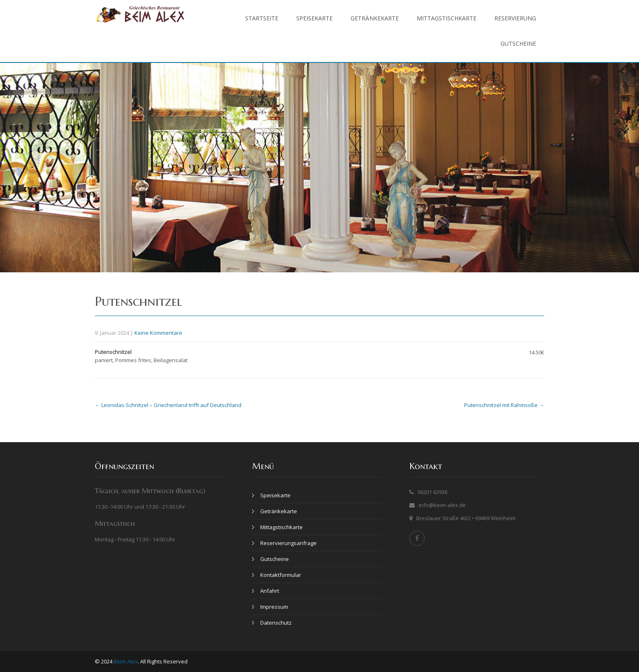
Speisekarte (314, 18)
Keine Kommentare (158, 333)
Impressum (274, 607)
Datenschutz (276, 623)
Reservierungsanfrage (288, 543)
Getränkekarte (375, 18)
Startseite (262, 18)
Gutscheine (518, 43)
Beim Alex (126, 661)
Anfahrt (270, 591)
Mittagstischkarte (447, 18)
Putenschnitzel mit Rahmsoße (504, 405)
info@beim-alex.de (442, 505)
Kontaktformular (281, 575)
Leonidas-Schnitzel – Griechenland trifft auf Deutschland (168, 405)
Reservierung (515, 18)
